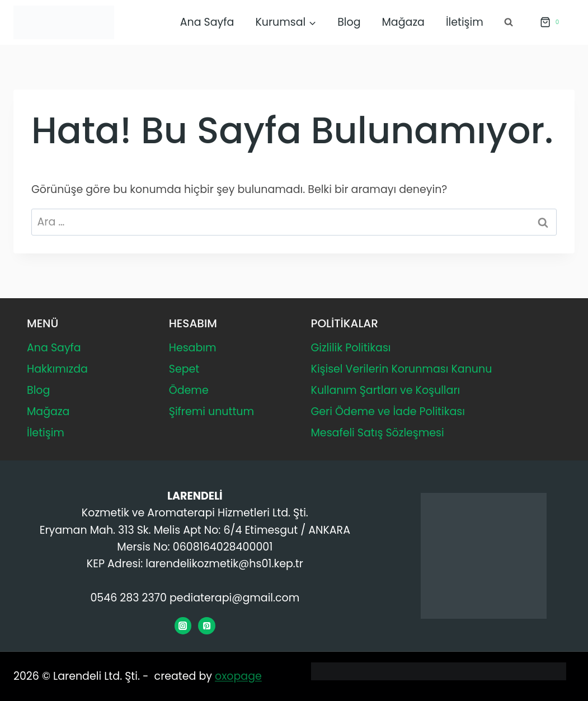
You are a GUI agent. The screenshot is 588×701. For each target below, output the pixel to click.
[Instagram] (183, 625)
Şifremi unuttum (211, 411)
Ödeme (189, 390)
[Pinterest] (206, 625)
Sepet (184, 369)
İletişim (465, 22)
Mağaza (403, 22)
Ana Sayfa (207, 22)
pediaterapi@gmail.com (234, 598)
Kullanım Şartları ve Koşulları (386, 390)
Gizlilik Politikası (351, 348)
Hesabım (193, 348)
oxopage (238, 676)
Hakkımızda (57, 369)
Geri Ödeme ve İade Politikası (388, 411)
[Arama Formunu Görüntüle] (509, 22)
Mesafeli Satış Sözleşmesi (378, 433)
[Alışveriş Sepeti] (549, 22)
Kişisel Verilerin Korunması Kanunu (402, 369)
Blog (349, 22)
